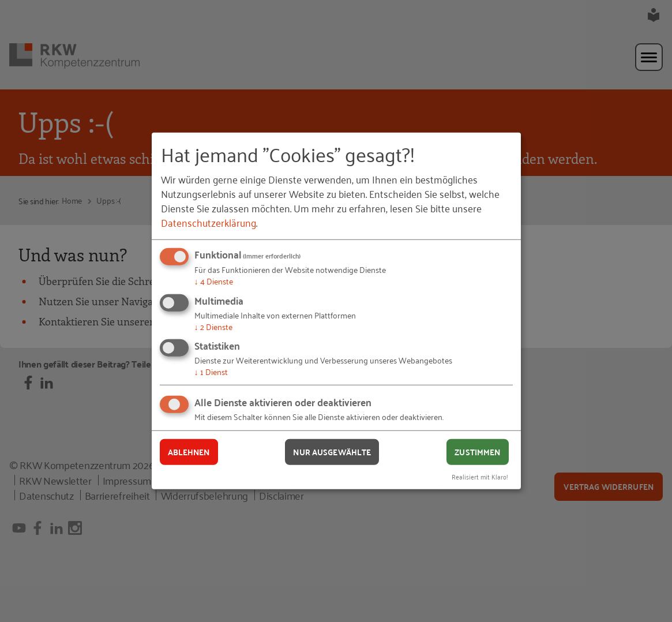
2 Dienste (213, 326)
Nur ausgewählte (332, 452)
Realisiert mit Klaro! (480, 476)
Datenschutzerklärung (209, 222)
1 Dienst (211, 371)
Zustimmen (477, 452)
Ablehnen (189, 452)
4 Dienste (214, 281)
